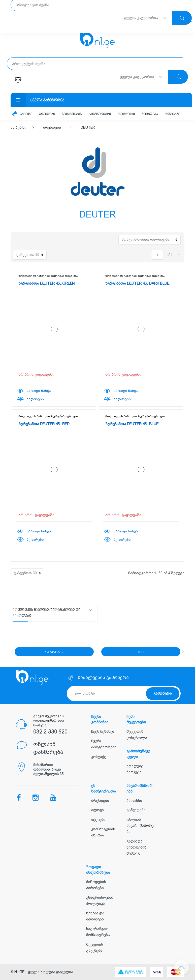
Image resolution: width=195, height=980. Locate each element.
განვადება (136, 810)
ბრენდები (47, 114)
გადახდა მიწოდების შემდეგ (136, 847)
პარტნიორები (100, 114)
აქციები (26, 114)
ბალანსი (134, 801)
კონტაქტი (172, 114)
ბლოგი (97, 810)
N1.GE (19, 972)
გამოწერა (163, 693)
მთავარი (19, 127)
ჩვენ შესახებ (72, 114)
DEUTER (88, 127)
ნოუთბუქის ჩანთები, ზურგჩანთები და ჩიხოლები (48, 277)
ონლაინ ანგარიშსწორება (140, 826)
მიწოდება (150, 114)
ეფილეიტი (126, 114)
